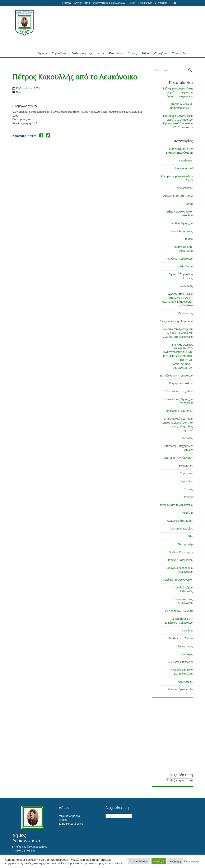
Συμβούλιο (59, 53)
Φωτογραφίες (185, 682)
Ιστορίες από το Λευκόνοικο (176, 505)
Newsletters (186, 161)
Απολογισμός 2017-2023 (178, 196)
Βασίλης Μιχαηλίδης (181, 231)
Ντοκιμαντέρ (185, 544)
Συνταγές (187, 654)
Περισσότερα (192, 861)
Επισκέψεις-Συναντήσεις (178, 411)
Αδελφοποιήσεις (82, 53)
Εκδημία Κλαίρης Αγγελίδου (176, 321)
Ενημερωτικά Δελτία (181, 383)
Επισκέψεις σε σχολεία (179, 391)
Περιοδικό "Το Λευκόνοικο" (177, 580)
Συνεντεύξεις (180, 53)
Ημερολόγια (186, 481)
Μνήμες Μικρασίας (182, 529)
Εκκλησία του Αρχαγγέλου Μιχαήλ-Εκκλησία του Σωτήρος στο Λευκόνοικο (177, 333)
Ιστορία (188, 497)
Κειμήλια (188, 513)
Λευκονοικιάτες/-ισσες (180, 521)
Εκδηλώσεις (116, 53)
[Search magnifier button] (190, 70)
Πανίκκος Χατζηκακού (180, 560)
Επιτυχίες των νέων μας (179, 458)
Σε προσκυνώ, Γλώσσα (179, 611)
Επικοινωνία (145, 3)
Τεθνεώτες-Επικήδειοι (154, 53)
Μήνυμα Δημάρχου (70, 816)
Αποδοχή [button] (159, 861)
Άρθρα (189, 204)
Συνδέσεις (161, 3)
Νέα (101, 53)
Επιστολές (187, 438)
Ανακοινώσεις (185, 188)
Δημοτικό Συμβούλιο (71, 824)
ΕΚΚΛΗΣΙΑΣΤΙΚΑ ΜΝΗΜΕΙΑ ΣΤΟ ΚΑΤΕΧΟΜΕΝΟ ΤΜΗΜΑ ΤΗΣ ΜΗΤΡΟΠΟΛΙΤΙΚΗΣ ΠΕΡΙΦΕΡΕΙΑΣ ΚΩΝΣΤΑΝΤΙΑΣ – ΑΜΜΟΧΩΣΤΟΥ (178, 356)
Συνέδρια (187, 631)
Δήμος (42, 53)
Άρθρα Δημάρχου (182, 223)
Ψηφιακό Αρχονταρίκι (180, 689)
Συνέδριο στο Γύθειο (180, 638)
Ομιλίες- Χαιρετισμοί (181, 552)
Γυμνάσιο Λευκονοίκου (179, 259)
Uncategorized (184, 168)
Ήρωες (133, 53)
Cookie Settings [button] (139, 861)
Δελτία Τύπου (82, 3)
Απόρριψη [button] (175, 861)
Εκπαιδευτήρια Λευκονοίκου (176, 376)
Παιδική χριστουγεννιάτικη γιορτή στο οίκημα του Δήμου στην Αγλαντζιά (177, 92)
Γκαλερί (67, 3)
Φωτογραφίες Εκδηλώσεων (109, 3)
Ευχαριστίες (186, 466)
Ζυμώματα (186, 473)
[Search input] (171, 70)
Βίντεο (131, 3)
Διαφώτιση (186, 286)
